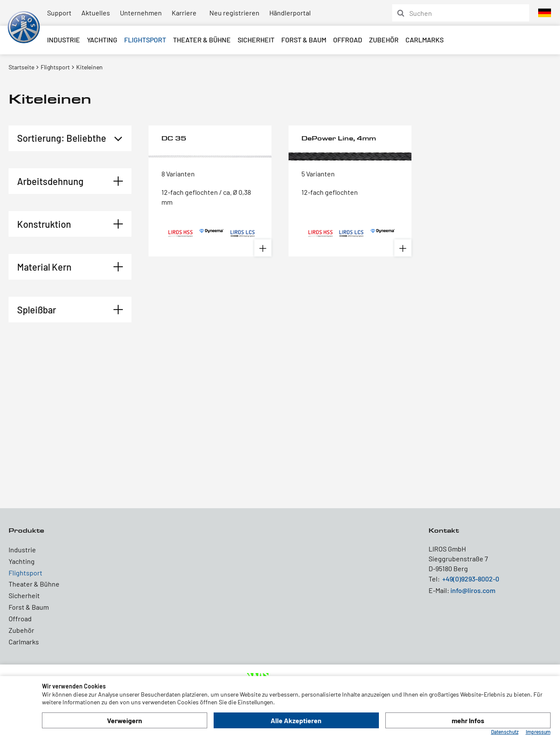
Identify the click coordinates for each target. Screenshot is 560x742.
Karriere (184, 13)
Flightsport (145, 40)
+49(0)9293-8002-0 (471, 579)
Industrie (64, 40)
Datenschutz (505, 732)
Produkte (26, 530)
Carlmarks (424, 40)
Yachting (102, 40)
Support (59, 13)
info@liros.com (473, 590)
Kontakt (444, 530)
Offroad (348, 40)
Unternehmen (141, 13)
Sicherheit (256, 40)
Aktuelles (96, 13)
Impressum (538, 732)
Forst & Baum (304, 40)
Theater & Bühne (202, 40)
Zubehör (384, 40)
